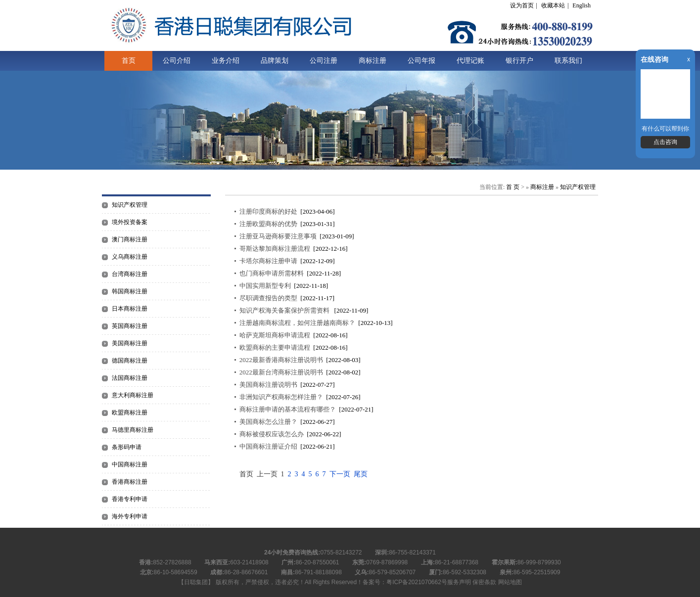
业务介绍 (226, 61)
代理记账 (470, 61)
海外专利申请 (130, 516)
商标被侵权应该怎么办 (272, 434)
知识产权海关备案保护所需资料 (285, 310)
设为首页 (522, 5)
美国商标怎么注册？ (268, 422)
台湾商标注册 (130, 274)
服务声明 (459, 582)
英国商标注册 (130, 326)
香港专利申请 (130, 499)
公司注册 (324, 61)
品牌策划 (275, 61)
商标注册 (373, 61)
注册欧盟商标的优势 (268, 224)
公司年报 (421, 61)
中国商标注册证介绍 (268, 446)
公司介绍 (177, 61)
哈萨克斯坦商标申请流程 (275, 335)
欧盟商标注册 (130, 413)
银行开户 (519, 61)
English (582, 5)
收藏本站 (553, 5)
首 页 (513, 187)
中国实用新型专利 (265, 286)
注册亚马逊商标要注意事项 (278, 236)
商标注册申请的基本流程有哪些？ (288, 409)
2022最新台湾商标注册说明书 (281, 372)
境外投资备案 (130, 222)
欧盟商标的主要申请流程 (275, 347)
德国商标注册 (130, 361)
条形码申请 (127, 447)
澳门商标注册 (130, 239)
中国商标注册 (130, 464)
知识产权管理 (130, 205)
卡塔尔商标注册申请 (268, 261)
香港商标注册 (130, 482)
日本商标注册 (130, 309)
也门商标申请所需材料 (272, 273)
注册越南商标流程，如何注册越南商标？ (297, 323)
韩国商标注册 (130, 291)
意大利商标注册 (133, 395)
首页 (129, 61)
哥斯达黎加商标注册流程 (275, 249)
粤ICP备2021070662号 (417, 582)
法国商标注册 (130, 378)
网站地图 (510, 582)
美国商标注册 (130, 343)
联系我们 (568, 61)
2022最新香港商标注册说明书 (281, 360)
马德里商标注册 (133, 430)
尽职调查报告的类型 (268, 298)
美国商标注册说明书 (268, 385)
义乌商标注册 (130, 257)
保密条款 (484, 582)
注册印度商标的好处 (268, 211)
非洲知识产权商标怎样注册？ (281, 397)
